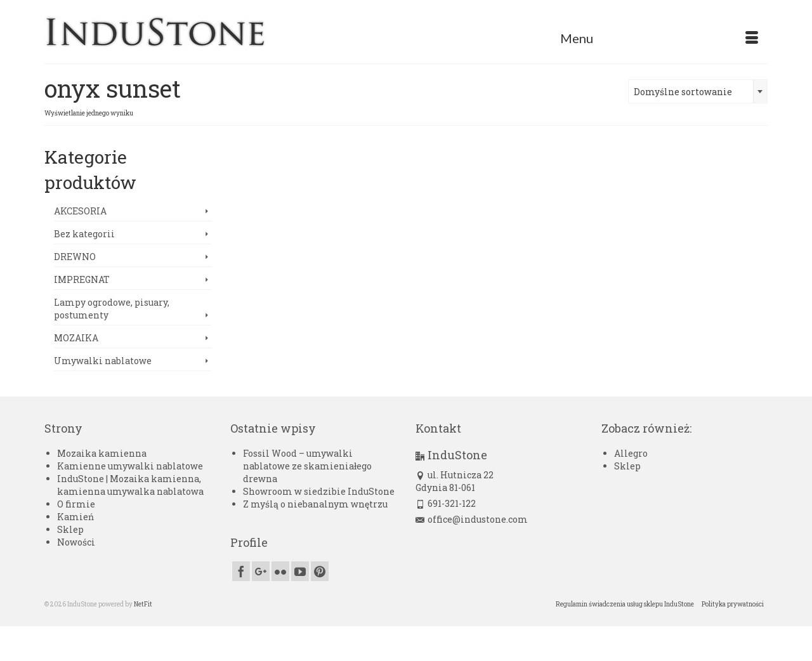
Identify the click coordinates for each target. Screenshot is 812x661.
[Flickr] (280, 571)
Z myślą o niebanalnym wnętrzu (315, 504)
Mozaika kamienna (102, 453)
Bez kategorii (84, 234)
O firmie (76, 504)
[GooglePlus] (261, 571)
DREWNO (75, 257)
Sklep (70, 529)
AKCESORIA (80, 211)
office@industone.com (472, 519)
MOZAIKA (76, 338)
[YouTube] (300, 571)
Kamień (75, 517)
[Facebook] (241, 571)
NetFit (143, 604)
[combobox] (698, 91)
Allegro (631, 453)
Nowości (76, 542)
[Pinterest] (320, 571)
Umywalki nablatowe (103, 361)
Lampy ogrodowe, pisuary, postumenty (112, 309)
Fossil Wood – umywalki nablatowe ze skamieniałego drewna (307, 466)
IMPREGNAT (82, 279)
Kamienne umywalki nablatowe (130, 466)
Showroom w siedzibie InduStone (319, 491)
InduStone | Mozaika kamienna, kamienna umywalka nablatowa (130, 485)
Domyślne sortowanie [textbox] (683, 92)
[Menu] (659, 38)
